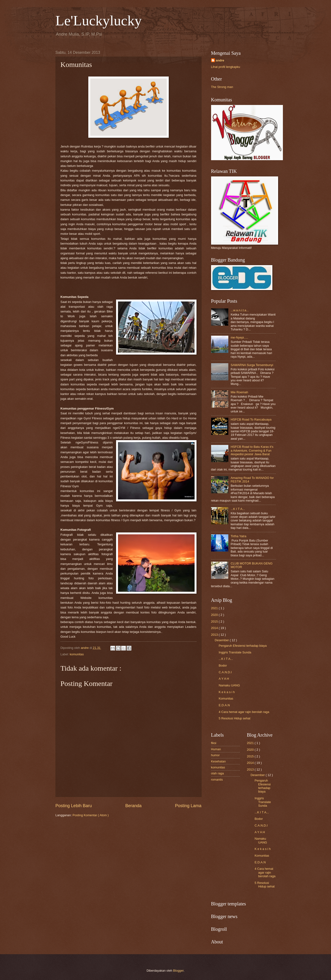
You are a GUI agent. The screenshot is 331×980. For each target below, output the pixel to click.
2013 (215, 635)
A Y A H (224, 679)
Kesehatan (219, 761)
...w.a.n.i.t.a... (240, 310)
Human (216, 749)
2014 (215, 628)
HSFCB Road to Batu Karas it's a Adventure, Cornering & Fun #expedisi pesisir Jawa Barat (252, 450)
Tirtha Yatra (239, 536)
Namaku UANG (229, 685)
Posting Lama (188, 806)
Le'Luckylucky (99, 21)
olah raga (218, 773)
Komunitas (226, 698)
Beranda (133, 806)
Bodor (223, 665)
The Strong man (222, 87)
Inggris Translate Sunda (235, 652)
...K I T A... (238, 509)
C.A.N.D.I (225, 672)
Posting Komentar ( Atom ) (91, 815)
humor (216, 755)
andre (220, 60)
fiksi (214, 743)
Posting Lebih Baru (74, 806)
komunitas (77, 654)
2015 (215, 621)
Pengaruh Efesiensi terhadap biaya (243, 646)
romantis (217, 780)
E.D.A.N (224, 705)
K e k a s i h (227, 692)
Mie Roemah (239, 392)
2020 (215, 615)
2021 (215, 608)
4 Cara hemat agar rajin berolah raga (244, 712)
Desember (222, 640)
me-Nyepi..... (239, 337)
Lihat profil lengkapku (226, 67)
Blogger (178, 971)
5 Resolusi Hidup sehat (235, 718)
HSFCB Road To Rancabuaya (251, 419)
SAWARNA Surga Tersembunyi (252, 365)
